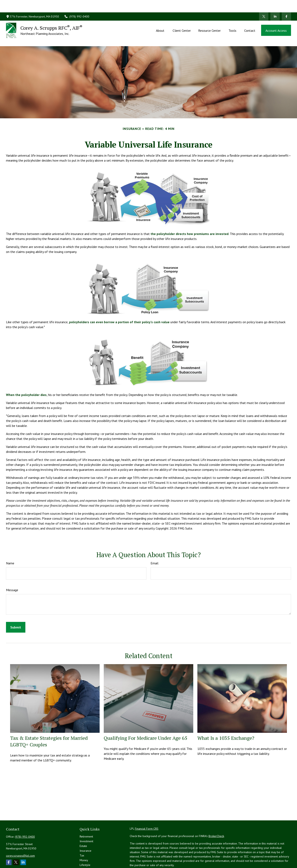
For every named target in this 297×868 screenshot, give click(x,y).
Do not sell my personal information (242, 858)
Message (12, 571)
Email (154, 545)
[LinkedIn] (275, 4)
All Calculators (88, 861)
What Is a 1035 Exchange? (226, 719)
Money (84, 842)
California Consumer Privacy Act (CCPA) (256, 854)
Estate (83, 827)
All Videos (86, 856)
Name (10, 545)
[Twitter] (264, 4)
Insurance (85, 832)
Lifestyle (85, 846)
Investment (86, 823)
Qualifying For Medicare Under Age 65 (146, 719)
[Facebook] (286, 4)
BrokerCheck (216, 817)
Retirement (86, 818)
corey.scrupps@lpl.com (20, 837)
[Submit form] (16, 609)
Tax (82, 837)
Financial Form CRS (147, 810)
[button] (161, 18)
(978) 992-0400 (77, 4)
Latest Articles (88, 851)
